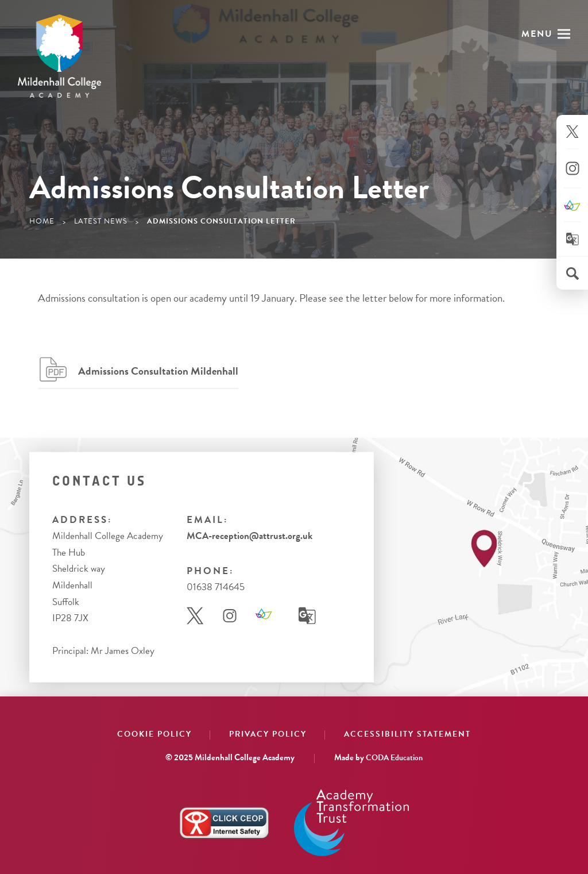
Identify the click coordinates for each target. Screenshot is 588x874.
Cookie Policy (154, 734)
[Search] (572, 274)
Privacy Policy (268, 734)
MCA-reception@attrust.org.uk (249, 536)
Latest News (101, 221)
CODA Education (394, 758)
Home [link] (42, 221)
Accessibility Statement (407, 734)
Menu (537, 34)
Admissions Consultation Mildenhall (158, 371)
